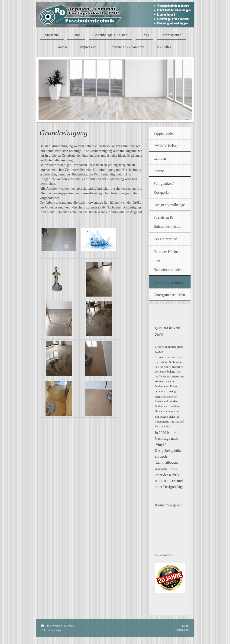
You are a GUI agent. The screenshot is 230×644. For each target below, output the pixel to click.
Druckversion (52, 626)
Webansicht (182, 630)
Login (186, 626)
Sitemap (69, 626)
